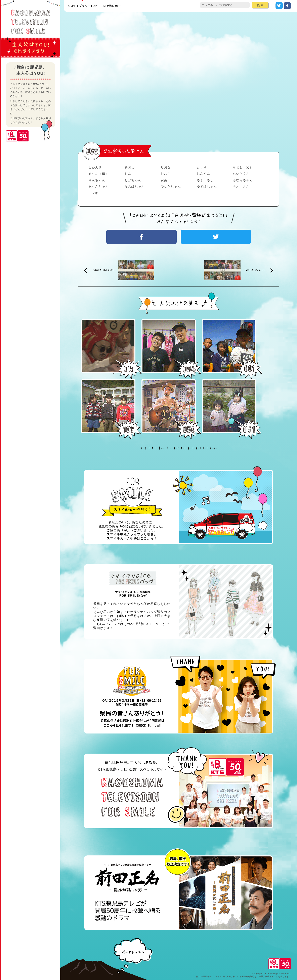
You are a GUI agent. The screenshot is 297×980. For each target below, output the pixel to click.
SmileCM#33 (254, 270)
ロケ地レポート (113, 6)
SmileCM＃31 (103, 270)
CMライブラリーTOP (83, 6)
